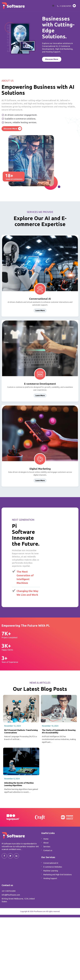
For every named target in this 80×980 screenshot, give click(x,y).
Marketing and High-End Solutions (57, 874)
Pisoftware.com (40, 911)
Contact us (48, 850)
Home (46, 839)
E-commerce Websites (53, 867)
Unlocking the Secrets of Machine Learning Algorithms (19, 784)
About (46, 843)
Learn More (40, 310)
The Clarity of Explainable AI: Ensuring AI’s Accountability (59, 731)
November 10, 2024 (50, 726)
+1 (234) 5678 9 (64, 6)
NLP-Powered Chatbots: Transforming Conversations (21, 731)
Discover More (10, 129)
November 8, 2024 (12, 779)
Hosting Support (50, 878)
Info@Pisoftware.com (11, 895)
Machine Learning (51, 871)
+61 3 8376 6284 (9, 891)
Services (47, 847)
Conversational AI (51, 863)
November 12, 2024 (12, 726)
